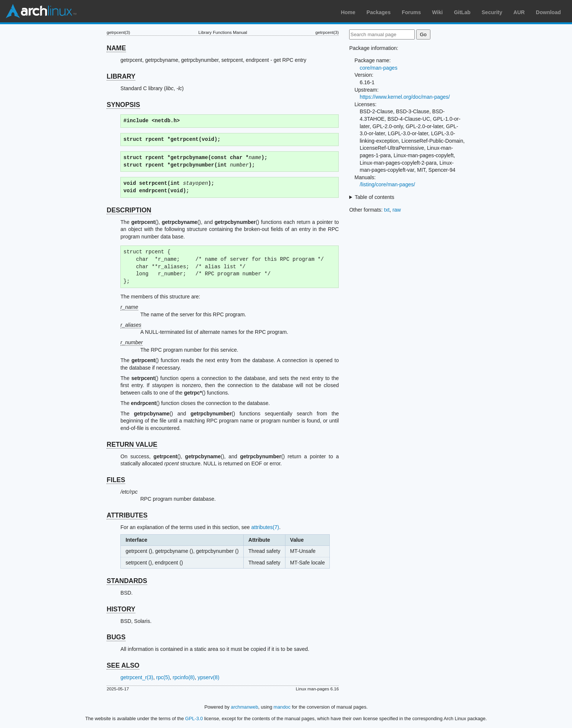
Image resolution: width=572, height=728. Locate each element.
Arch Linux (41, 11)
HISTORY (121, 609)
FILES (116, 480)
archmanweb (245, 707)
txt (387, 210)
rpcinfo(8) (184, 677)
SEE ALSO (123, 665)
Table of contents (375, 197)
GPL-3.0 (194, 718)
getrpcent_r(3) (137, 677)
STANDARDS (127, 581)
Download (548, 12)
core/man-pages (378, 68)
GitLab (462, 12)
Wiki (438, 12)
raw (397, 210)
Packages (379, 12)
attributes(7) (265, 527)
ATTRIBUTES (127, 515)
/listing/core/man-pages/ (387, 184)
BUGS (116, 637)
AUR (519, 12)
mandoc (282, 707)
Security (492, 12)
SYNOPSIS (123, 105)
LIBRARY (121, 76)
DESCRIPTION (129, 210)
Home (348, 12)
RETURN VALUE (132, 444)
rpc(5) (163, 677)
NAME (116, 48)
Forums (411, 12)
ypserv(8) (208, 677)
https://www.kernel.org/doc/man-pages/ (405, 97)
